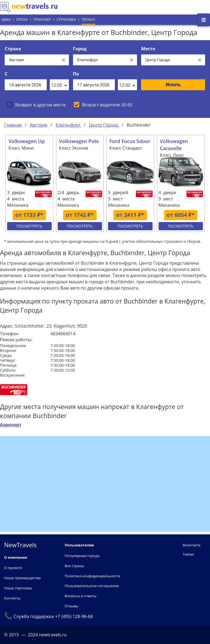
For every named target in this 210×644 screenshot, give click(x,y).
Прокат (88, 20)
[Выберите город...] (100, 60)
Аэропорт (11, 425)
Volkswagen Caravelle (174, 145)
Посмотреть (29, 226)
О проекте (13, 568)
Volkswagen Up (27, 141)
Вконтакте (192, 545)
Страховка (66, 20)
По (76, 74)
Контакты (12, 598)
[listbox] (59, 85)
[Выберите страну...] (31, 60)
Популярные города (82, 556)
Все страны (74, 566)
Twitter (188, 554)
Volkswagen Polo (79, 141)
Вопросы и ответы (80, 596)
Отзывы (71, 606)
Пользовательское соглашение (92, 586)
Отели (22, 20)
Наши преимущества (22, 578)
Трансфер (42, 20)
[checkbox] (36, 104)
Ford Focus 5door (130, 141)
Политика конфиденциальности (92, 576)
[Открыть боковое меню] (204, 20)
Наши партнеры (18, 588)
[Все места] (168, 60)
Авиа (6, 20)
